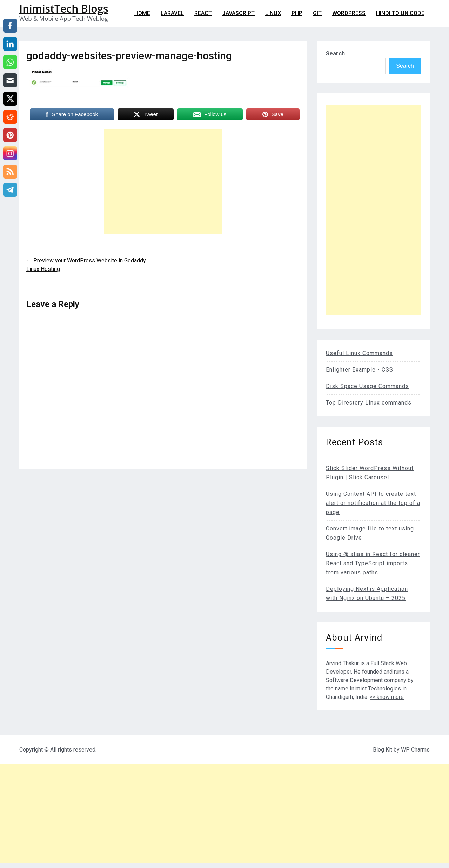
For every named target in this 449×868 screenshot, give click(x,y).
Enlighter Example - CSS (360, 370)
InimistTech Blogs (64, 9)
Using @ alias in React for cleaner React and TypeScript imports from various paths (373, 563)
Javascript (239, 13)
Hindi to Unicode (400, 13)
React (203, 13)
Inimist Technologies (375, 689)
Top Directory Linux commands (369, 403)
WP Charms (415, 750)
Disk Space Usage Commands (367, 386)
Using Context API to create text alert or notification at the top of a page (373, 503)
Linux (273, 13)
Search (335, 54)
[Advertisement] (163, 182)
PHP (297, 13)
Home (142, 13)
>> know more (387, 697)
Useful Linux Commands (359, 353)
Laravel (172, 13)
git (317, 13)
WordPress (349, 13)
